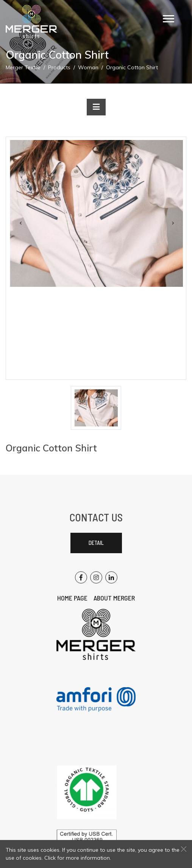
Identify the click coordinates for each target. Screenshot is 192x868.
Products (59, 67)
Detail (96, 543)
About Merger (114, 598)
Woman (88, 67)
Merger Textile (23, 67)
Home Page (72, 598)
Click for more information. (78, 858)
